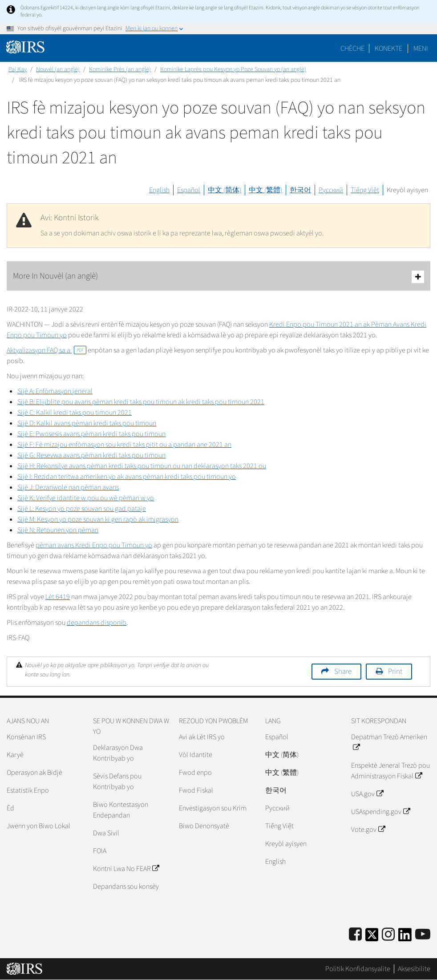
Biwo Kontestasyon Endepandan (121, 810)
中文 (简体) (225, 190)
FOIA (100, 851)
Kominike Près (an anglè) (120, 69)
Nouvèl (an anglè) (58, 69)
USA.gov (367, 794)
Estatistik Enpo (28, 790)
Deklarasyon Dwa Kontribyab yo (118, 753)
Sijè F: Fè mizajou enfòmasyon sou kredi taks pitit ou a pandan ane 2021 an (124, 445)
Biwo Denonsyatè (204, 826)
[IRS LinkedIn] (405, 937)
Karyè (15, 755)
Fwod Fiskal (196, 790)
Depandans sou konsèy (126, 887)
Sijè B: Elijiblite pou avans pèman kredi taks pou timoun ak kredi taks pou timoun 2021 (141, 402)
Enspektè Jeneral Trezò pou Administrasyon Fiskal (390, 771)
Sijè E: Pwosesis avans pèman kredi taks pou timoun (91, 434)
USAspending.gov (380, 812)
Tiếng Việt (365, 190)
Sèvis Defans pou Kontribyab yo (117, 782)
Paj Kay (18, 69)
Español (189, 190)
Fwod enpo (195, 773)
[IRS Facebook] (355, 935)
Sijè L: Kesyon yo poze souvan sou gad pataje (82, 509)
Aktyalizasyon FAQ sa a (47, 350)
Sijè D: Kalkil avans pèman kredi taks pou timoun (87, 423)
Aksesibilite (414, 969)
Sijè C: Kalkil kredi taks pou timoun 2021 (75, 413)
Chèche (352, 49)
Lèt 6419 (58, 597)
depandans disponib (97, 623)
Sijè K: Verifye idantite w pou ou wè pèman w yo (86, 498)
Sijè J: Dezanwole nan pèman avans (68, 487)
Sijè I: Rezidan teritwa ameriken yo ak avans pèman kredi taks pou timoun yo (127, 477)
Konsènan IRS (26, 737)
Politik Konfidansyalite (358, 969)
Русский (331, 190)
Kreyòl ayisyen (407, 190)
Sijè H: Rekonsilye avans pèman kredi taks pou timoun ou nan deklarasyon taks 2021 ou (142, 466)
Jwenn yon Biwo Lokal (38, 826)
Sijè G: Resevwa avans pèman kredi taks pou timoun (91, 455)
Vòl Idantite (196, 755)
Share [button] (343, 672)
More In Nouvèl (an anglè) (218, 277)
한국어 (300, 190)
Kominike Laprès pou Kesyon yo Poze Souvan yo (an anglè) (233, 69)
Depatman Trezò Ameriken (389, 742)
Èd (10, 808)
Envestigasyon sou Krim (213, 808)
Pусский (277, 808)
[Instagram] (388, 935)
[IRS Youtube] (423, 935)
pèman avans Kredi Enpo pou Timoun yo (94, 545)
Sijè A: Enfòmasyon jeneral (55, 391)
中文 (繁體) (265, 190)
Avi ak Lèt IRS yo (202, 737)
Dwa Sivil (106, 833)
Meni (421, 49)
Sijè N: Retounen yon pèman (58, 530)
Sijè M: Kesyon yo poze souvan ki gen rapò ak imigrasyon (98, 519)
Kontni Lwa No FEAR (126, 869)
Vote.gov (368, 830)
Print (395, 672)
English (159, 190)
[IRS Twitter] (372, 937)
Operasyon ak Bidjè (34, 773)
